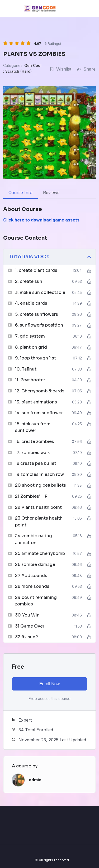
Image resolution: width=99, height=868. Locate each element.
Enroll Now (49, 684)
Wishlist (61, 69)
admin (35, 780)
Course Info (20, 193)
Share (86, 69)
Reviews (51, 193)
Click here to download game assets (41, 220)
